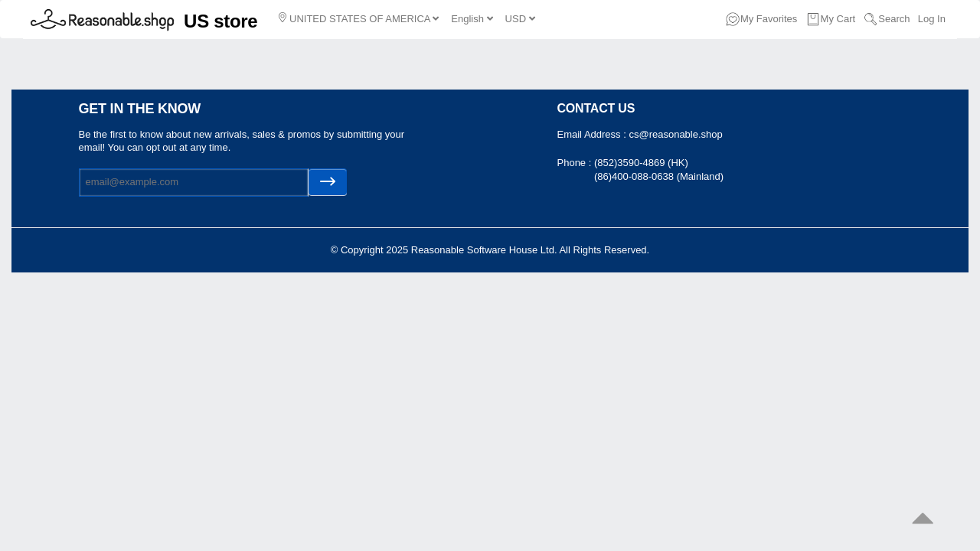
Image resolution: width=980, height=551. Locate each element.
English (472, 19)
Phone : (576, 163)
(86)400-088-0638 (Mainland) (659, 176)
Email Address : (593, 134)
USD (520, 19)
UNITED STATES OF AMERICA (359, 18)
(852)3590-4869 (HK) (641, 163)
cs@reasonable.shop (675, 134)
